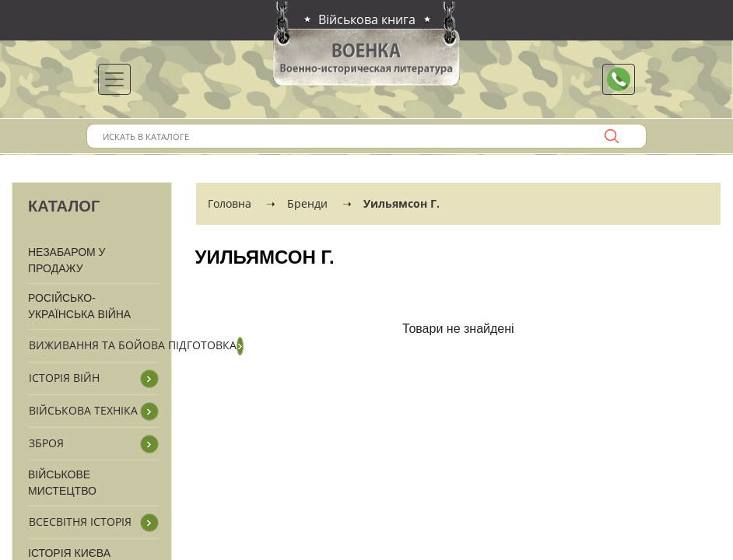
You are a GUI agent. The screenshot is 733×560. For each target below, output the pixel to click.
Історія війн (64, 378)
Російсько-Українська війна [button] (79, 306)
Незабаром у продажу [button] (67, 260)
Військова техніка (83, 410)
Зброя (46, 443)
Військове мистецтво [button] (62, 483)
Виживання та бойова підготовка (133, 345)
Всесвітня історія (80, 521)
